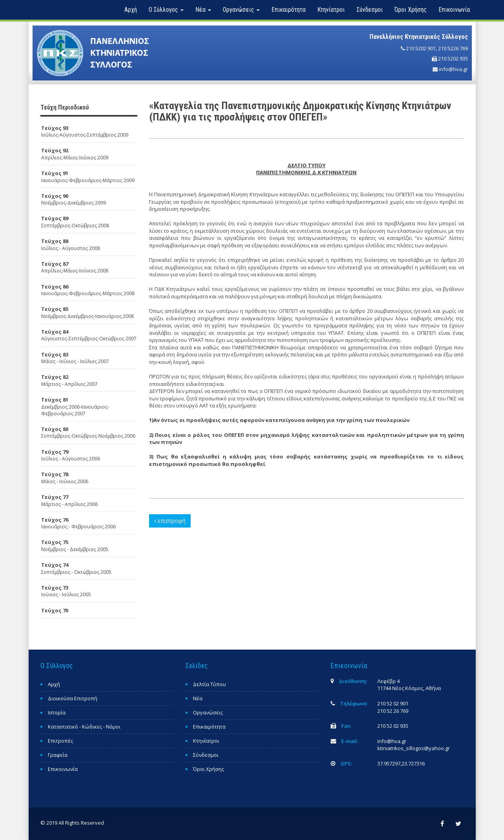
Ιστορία (57, 712)
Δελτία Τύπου (209, 684)
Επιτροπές (60, 741)
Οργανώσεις (208, 712)
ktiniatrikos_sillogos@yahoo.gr (414, 748)
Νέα (198, 698)
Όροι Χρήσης (411, 10)
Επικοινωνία (454, 10)
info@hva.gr (453, 69)
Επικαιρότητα (288, 10)
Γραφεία (58, 755)
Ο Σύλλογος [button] (166, 10)
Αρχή (131, 10)
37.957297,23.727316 (401, 763)
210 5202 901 (421, 48)
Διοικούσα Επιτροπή (73, 698)
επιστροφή (170, 521)
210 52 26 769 (393, 711)
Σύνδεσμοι (370, 10)
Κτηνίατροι (331, 10)
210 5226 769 (453, 48)
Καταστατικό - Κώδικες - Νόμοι (84, 727)
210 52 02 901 (393, 703)
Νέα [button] (203, 10)
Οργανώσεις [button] (241, 10)
